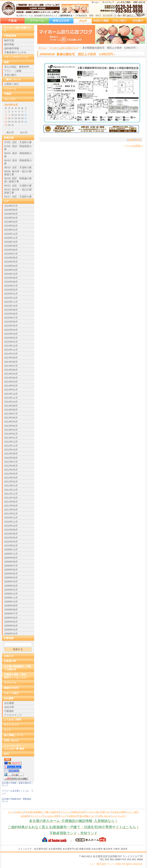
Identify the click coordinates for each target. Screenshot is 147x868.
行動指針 (9, 711)
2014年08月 (11, 362)
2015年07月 (11, 318)
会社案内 (138, 21)
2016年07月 (11, 286)
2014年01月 (11, 390)
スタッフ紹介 (119, 21)
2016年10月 (11, 274)
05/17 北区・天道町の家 (18, 197)
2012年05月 (11, 470)
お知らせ (9, 656)
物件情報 (9, 44)
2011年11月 (11, 494)
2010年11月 (11, 522)
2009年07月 (11, 566)
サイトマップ (11, 725)
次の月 (24, 132)
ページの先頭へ (134, 146)
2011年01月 (11, 514)
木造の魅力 (10, 75)
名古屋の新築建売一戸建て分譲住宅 (12, 21)
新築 (6, 62)
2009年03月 (11, 582)
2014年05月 (11, 374)
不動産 (8, 94)
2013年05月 (11, 422)
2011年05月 (11, 502)
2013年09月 (11, 406)
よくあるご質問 (12, 720)
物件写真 (9, 40)
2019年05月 (11, 214)
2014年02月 (11, 386)
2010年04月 (11, 542)
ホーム (42, 48)
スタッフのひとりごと (16, 57)
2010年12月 (11, 518)
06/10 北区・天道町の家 (18, 167)
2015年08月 (11, 314)
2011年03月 (11, 510)
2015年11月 (11, 302)
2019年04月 (11, 218)
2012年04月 (11, 474)
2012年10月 (11, 450)
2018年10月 (11, 242)
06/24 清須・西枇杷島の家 (18, 155)
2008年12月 (11, 594)
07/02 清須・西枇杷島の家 (18, 148)
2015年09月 (11, 310)
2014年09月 (11, 358)
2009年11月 (11, 554)
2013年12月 (11, 394)
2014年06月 (11, 370)
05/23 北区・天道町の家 (18, 186)
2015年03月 (11, 334)
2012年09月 (11, 454)
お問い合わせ (11, 741)
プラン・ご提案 (13, 71)
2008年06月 (11, 618)
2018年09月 (11, 246)
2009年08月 (11, 562)
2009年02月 (11, 586)
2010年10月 (11, 526)
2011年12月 (11, 490)
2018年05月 (11, 262)
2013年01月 (11, 438)
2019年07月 (11, 206)
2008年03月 (11, 630)
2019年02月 (11, 226)
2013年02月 (11, 434)
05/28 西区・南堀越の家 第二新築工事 (18, 180)
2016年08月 (11, 282)
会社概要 (9, 698)
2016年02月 (11, 290)
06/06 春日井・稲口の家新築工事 (18, 173)
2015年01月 (11, 342)
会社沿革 (9, 707)
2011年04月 (11, 506)
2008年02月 (11, 634)
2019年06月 (11, 210)
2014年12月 (11, 346)
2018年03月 (11, 270)
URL (138, 139)
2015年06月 (11, 322)
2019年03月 (11, 222)
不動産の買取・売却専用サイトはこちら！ (16, 676)
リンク (8, 730)
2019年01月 (11, 230)
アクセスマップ (13, 715)
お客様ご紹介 (12, 84)
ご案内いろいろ (12, 79)
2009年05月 (11, 574)
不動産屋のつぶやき (15, 52)
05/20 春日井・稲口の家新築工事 (18, 191)
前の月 (10, 132)
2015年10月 (11, 306)
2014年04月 (11, 378)
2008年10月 (11, 602)
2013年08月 (11, 410)
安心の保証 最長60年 (17, 67)
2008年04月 (11, 626)
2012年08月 (11, 458)
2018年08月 (11, 250)
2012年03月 (11, 478)
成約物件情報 (12, 48)
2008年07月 (11, 614)
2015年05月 (11, 326)
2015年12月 (11, 298)
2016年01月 (11, 294)
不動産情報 (10, 36)
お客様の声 (10, 661)
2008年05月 (11, 622)
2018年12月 (11, 234)
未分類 (131, 139)
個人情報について (14, 735)
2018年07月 (11, 254)
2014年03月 (11, 382)
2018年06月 (11, 258)
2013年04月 (11, 426)
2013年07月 (11, 414)
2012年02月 (11, 482)
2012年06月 (11, 466)
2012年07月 (11, 462)
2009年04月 (11, 578)
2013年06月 (11, 418)
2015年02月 (11, 338)
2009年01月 (11, 590)
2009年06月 (11, 570)
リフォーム (37, 21)
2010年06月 (11, 534)
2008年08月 (11, 610)
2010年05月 (11, 538)
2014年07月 (11, 366)
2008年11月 (11, 598)
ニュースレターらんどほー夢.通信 (14, 747)
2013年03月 (11, 430)
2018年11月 (11, 238)
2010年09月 (11, 530)
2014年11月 (11, 350)
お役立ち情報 (101, 21)
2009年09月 (11, 558)
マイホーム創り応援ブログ (83, 21)
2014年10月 (11, 354)
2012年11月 (11, 446)
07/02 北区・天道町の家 (18, 142)
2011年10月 (11, 498)
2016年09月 (11, 278)
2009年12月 (11, 550)
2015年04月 (11, 330)
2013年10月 (11, 402)
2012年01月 (11, 486)
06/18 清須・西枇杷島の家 (18, 162)
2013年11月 (11, 398)
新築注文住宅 (61, 21)
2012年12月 (11, 442)
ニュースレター (119, 816)
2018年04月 (11, 266)
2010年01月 (11, 546)
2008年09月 (11, 606)
